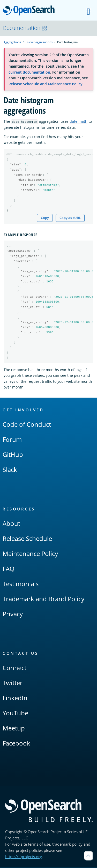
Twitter (13, 683)
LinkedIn (15, 698)
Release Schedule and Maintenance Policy (46, 84)
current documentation (29, 72)
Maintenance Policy (30, 554)
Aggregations (12, 42)
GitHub (13, 455)
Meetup (14, 728)
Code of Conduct (27, 425)
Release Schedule (27, 539)
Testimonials (21, 584)
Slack (10, 470)
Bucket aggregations (39, 42)
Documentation (25, 28)
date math (79, 121)
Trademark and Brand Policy (43, 599)
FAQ (9, 569)
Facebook (16, 744)
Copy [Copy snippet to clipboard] (45, 218)
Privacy (13, 614)
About (11, 524)
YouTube (15, 713)
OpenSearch (30, 11)
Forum (12, 440)
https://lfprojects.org (24, 857)
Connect (14, 668)
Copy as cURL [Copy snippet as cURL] (70, 218)
